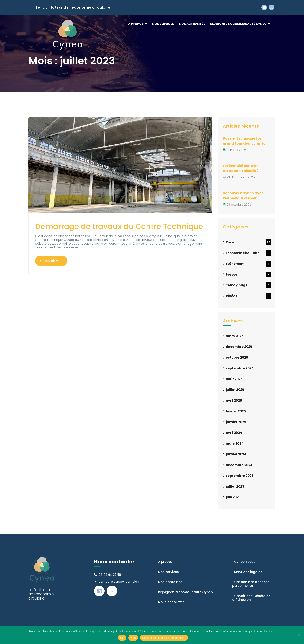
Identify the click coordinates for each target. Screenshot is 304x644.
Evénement (248, 264)
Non (133, 638)
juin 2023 (233, 497)
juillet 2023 (235, 486)
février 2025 (236, 411)
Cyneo (248, 242)
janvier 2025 (236, 422)
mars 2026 (235, 336)
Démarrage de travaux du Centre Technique (119, 226)
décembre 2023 (239, 465)
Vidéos (248, 296)
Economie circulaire (248, 253)
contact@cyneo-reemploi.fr (120, 582)
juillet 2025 (235, 390)
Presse (248, 274)
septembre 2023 (240, 476)
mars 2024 (235, 443)
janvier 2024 (236, 454)
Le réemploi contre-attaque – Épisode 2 (241, 168)
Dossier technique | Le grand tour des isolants (244, 141)
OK (122, 638)
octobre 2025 (237, 358)
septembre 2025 (240, 368)
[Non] (299, 635)
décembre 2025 (239, 347)
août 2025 (234, 379)
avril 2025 (234, 400)
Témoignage (248, 285)
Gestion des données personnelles (164, 638)
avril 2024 (234, 433)
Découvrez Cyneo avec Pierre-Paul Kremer (243, 196)
